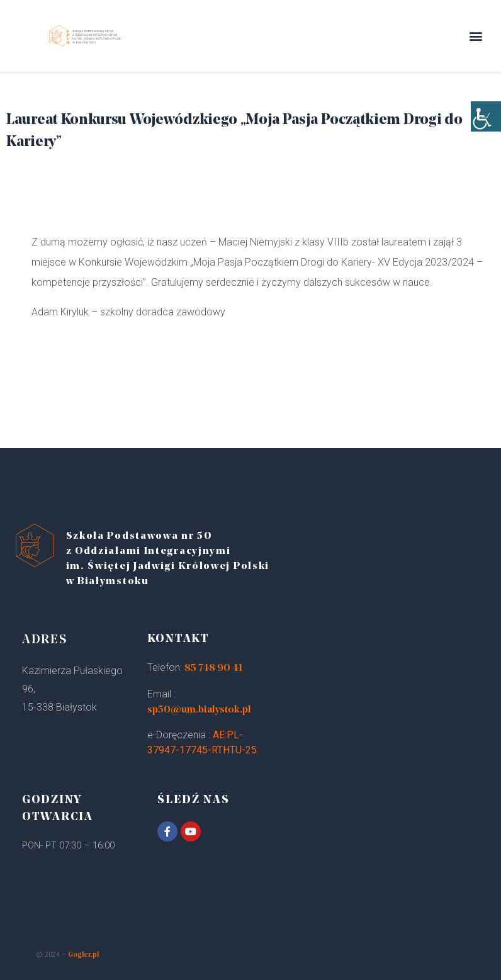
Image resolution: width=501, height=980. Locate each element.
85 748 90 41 (213, 668)
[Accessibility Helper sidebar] (486, 126)
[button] (476, 36)
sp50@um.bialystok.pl (199, 710)
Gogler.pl (83, 955)
